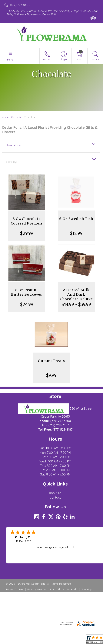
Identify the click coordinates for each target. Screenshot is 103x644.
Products (16, 117)
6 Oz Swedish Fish (76, 219)
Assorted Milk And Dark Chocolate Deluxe (76, 294)
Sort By (11, 162)
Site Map (87, 589)
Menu (10, 60)
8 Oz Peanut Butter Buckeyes (27, 292)
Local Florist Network (63, 589)
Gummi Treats (51, 361)
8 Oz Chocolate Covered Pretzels (27, 221)
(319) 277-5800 (20, 5)
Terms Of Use (14, 589)
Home (5, 117)
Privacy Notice (36, 589)
